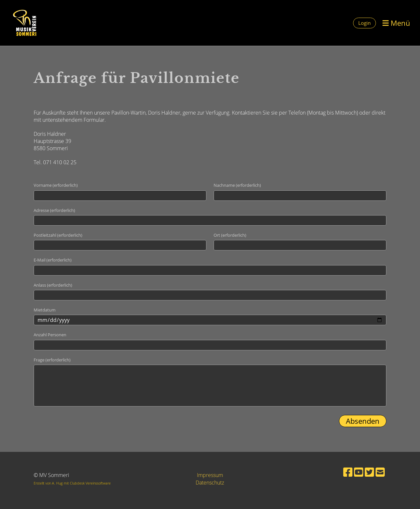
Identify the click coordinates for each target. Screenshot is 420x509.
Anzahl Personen (50, 335)
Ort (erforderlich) (230, 235)
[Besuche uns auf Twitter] (369, 472)
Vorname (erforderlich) (56, 185)
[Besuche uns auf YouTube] (359, 472)
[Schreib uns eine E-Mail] (380, 472)
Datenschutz (210, 483)
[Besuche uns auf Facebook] (348, 472)
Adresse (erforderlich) (54, 210)
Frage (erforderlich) (52, 360)
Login (364, 23)
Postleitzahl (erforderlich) (58, 235)
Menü (396, 23)
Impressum (210, 475)
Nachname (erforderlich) (237, 185)
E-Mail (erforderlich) (53, 260)
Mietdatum (45, 310)
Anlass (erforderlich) (53, 285)
